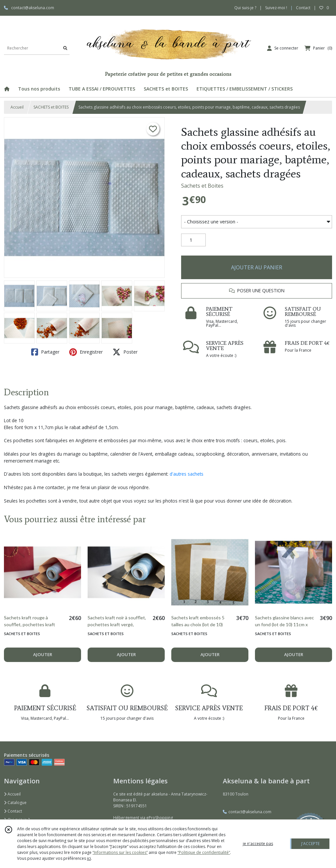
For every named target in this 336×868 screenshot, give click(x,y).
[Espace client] (283, 48)
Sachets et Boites (202, 186)
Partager (45, 352)
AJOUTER (43, 654)
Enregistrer (86, 352)
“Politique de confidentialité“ (204, 852)
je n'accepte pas (258, 844)
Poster (125, 352)
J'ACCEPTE (310, 844)
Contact (303, 8)
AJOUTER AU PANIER (257, 267)
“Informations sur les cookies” (120, 852)
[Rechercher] (65, 48)
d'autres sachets (187, 474)
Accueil (17, 107)
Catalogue (15, 803)
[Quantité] (193, 240)
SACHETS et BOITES (51, 107)
